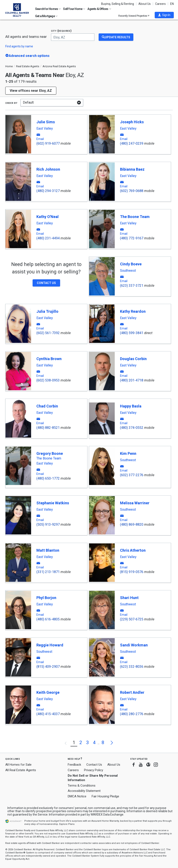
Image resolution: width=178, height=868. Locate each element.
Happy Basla (131, 406)
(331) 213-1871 (48, 572)
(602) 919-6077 (48, 143)
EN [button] (172, 4)
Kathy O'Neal (48, 217)
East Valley (45, 129)
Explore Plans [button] (67, 824)
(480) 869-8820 (132, 525)
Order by (11, 103)
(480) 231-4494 (48, 238)
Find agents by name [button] (19, 46)
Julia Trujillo (47, 311)
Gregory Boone (50, 453)
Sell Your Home (74, 9)
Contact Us (94, 765)
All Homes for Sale (18, 765)
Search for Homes (48, 9)
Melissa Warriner (135, 503)
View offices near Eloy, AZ (31, 91)
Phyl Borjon (46, 598)
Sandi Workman (134, 645)
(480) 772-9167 (132, 238)
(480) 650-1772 (48, 478)
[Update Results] (116, 37)
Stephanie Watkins (53, 503)
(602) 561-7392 (48, 333)
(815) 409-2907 (48, 667)
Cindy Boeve (131, 264)
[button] (164, 15)
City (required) (61, 31)
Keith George (48, 692)
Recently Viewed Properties (134, 16)
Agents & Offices (99, 9)
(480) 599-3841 (132, 333)
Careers (160, 4)
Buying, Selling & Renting (118, 4)
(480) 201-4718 (132, 380)
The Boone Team (135, 217)
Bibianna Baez (132, 169)
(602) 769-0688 (132, 191)
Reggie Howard (50, 645)
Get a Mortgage (46, 16)
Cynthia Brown (49, 359)
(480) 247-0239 (132, 143)
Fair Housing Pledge (105, 796)
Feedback (74, 765)
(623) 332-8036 (132, 667)
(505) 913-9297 (48, 525)
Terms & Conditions (82, 786)
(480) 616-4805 (48, 619)
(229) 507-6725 (132, 619)
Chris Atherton (133, 550)
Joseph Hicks (132, 122)
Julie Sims (46, 122)
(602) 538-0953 (48, 380)
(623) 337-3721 (132, 286)
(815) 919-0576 (132, 572)
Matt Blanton (48, 550)
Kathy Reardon (133, 311)
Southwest (128, 271)
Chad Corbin (47, 406)
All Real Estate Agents (21, 770)
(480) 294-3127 (48, 191)
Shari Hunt (129, 598)
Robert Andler (132, 692)
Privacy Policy (94, 770)
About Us (145, 4)
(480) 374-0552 (132, 428)
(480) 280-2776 (132, 714)
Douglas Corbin (133, 359)
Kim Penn (128, 453)
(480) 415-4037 (48, 714)
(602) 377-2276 (132, 475)
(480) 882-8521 (48, 428)
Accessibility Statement (84, 791)
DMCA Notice (77, 796)
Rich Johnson (48, 169)
